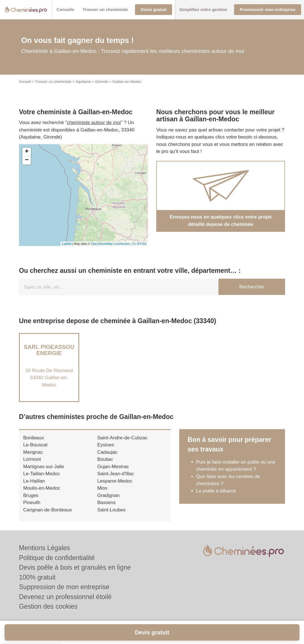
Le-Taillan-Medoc (41, 474)
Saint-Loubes (111, 510)
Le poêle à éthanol (216, 491)
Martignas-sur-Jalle (44, 467)
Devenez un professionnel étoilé (65, 597)
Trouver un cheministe (53, 82)
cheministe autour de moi (94, 123)
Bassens (106, 503)
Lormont (32, 459)
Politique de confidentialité (57, 558)
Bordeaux (34, 438)
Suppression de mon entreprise (64, 587)
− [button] (27, 160)
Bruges (31, 495)
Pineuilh (32, 503)
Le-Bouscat (35, 445)
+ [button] (27, 152)
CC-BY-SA (139, 244)
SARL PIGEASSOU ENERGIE (49, 350)
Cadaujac (107, 452)
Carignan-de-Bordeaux (48, 510)
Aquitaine (83, 82)
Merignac (33, 452)
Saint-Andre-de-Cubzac (122, 438)
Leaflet (67, 244)
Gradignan (108, 495)
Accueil (25, 82)
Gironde (102, 82)
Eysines (106, 445)
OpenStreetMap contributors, (111, 244)
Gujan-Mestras (113, 467)
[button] (65, 10)
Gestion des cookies (48, 606)
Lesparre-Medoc (115, 481)
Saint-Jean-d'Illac (115, 474)
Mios (102, 488)
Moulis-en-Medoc (42, 488)
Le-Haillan (34, 481)
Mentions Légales (44, 548)
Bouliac (105, 459)
